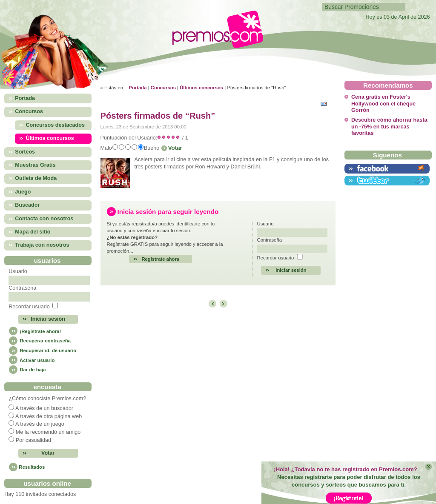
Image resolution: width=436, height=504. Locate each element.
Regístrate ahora (161, 259)
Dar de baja (27, 370)
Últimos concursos (201, 88)
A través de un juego (40, 424)
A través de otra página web (49, 416)
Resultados (32, 467)
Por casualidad (33, 440)
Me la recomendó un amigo (48, 432)
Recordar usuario (29, 307)
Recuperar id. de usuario (42, 350)
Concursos (163, 88)
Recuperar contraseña (40, 341)
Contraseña (22, 288)
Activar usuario (32, 360)
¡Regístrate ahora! (35, 331)
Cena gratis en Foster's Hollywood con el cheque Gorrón (383, 104)
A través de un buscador (44, 408)
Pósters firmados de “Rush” (158, 116)
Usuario (18, 271)
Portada (138, 88)
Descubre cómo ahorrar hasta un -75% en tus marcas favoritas (389, 127)
